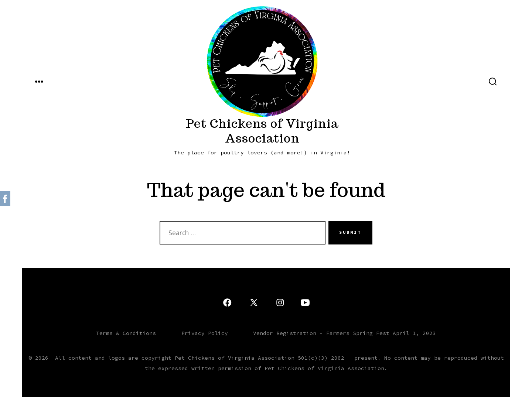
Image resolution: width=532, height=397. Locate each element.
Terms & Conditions (126, 333)
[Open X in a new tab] (460, 81)
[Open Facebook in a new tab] (474, 81)
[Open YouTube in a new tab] (434, 81)
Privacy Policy (205, 333)
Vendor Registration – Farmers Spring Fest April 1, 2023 (345, 333)
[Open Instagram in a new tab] (446, 81)
